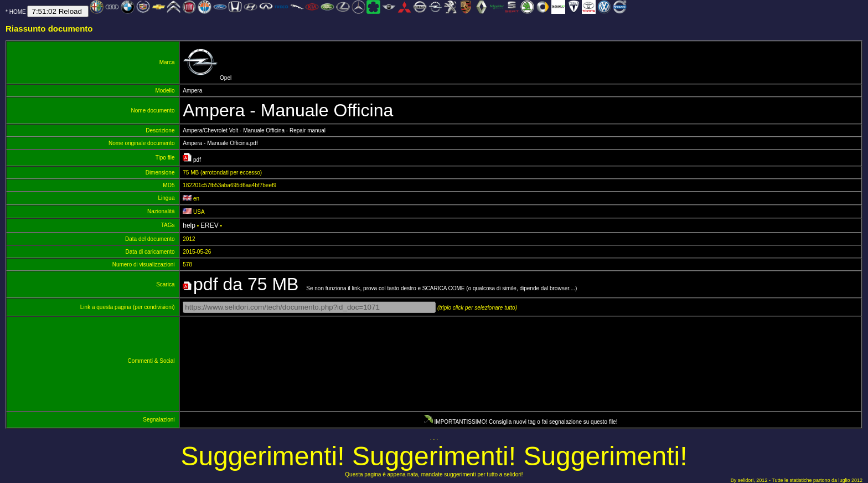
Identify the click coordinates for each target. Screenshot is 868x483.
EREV (210, 225)
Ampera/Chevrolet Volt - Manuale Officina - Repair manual (254, 130)
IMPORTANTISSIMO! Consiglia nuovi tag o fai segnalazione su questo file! (521, 422)
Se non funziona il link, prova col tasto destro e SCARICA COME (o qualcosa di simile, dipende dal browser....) (381, 288)
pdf (193, 160)
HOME (18, 12)
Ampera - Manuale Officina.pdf (220, 143)
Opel (207, 78)
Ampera (194, 91)
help (189, 225)
